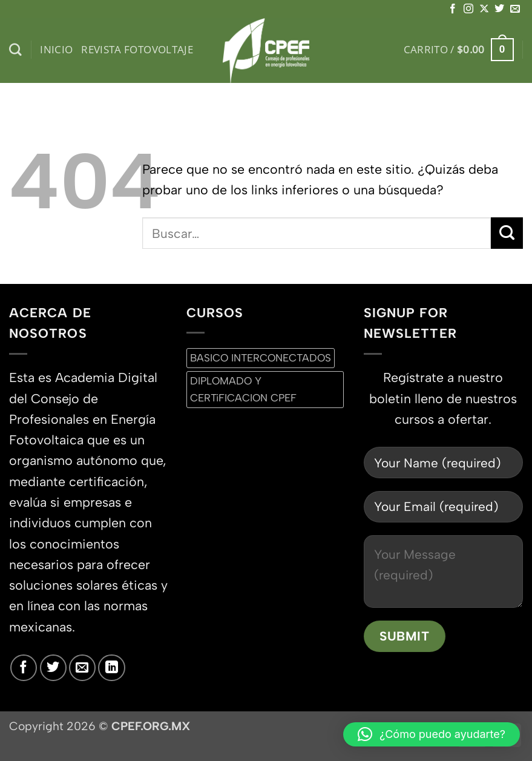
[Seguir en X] (484, 9)
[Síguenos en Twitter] (499, 9)
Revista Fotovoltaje (137, 49)
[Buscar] (15, 50)
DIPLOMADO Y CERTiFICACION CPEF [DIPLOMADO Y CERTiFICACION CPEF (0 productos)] (243, 389)
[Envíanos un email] (515, 9)
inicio (56, 49)
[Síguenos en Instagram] (468, 9)
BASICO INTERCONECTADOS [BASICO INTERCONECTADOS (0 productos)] (261, 358)
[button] (459, 50)
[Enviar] (507, 233)
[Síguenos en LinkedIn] (111, 668)
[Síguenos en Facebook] (453, 9)
